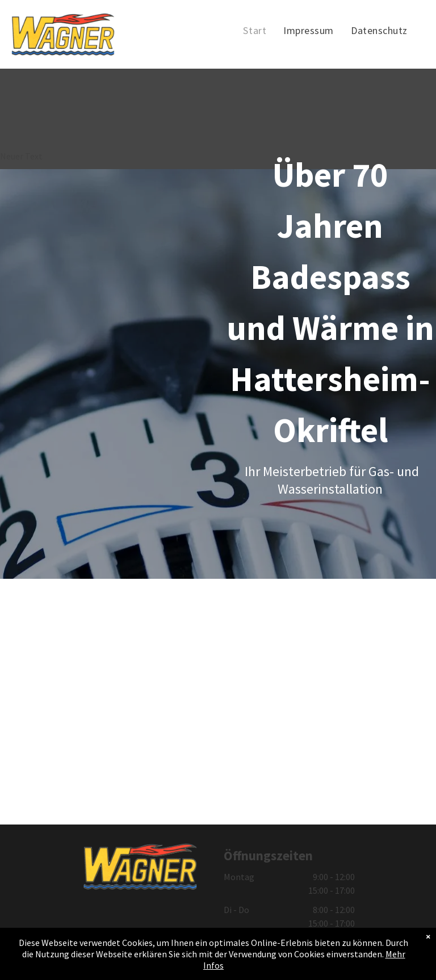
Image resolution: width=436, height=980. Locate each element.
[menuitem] (255, 31)
